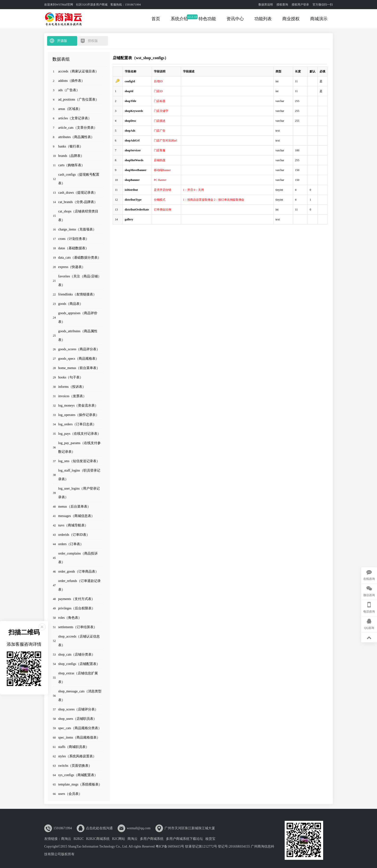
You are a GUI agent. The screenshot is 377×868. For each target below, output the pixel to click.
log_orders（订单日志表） (77, 424)
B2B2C (79, 839)
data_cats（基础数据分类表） (80, 258)
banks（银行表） (71, 146)
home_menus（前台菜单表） (79, 368)
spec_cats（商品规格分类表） (80, 728)
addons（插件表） (71, 81)
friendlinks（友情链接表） (77, 294)
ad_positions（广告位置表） (79, 99)
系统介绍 (179, 19)
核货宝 (210, 839)
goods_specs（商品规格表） (79, 359)
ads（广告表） (69, 90)
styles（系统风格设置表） (77, 756)
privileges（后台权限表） (77, 608)
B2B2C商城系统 (98, 839)
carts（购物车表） (71, 165)
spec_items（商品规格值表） (79, 737)
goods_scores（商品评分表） (79, 349)
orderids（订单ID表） (74, 535)
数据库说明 (266, 5)
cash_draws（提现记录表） (78, 193)
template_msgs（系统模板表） (80, 784)
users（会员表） (70, 794)
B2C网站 (119, 839)
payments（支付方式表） (76, 599)
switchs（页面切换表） (75, 766)
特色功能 (207, 19)
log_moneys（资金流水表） (78, 405)
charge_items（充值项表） (77, 229)
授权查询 (282, 5)
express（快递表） (72, 267)
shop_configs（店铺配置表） (79, 664)
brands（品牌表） (71, 156)
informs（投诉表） (72, 387)
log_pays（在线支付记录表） (79, 434)
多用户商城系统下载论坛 (184, 839)
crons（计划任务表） (74, 239)
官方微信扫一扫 (323, 5)
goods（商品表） (71, 304)
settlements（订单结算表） (78, 627)
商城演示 (319, 19)
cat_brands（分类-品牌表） (78, 202)
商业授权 (291, 19)
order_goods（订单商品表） (78, 571)
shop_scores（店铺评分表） (78, 709)
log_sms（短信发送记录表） (79, 461)
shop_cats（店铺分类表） (77, 654)
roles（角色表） (70, 618)
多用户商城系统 (152, 839)
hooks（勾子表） (71, 377)
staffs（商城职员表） (74, 747)
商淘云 (66, 839)
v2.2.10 (192, 17)
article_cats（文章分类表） (78, 128)
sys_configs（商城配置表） (78, 775)
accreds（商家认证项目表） (78, 71)
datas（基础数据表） (73, 248)
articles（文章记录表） (75, 118)
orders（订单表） (71, 544)
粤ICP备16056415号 (170, 846)
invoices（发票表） (72, 396)
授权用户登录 (300, 5)
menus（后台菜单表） (74, 507)
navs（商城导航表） (73, 525)
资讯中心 (235, 19)
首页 (156, 19)
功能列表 (263, 19)
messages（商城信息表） (76, 516)
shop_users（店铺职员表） (77, 719)
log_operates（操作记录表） (79, 415)
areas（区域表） (70, 109)
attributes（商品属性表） (76, 137)
